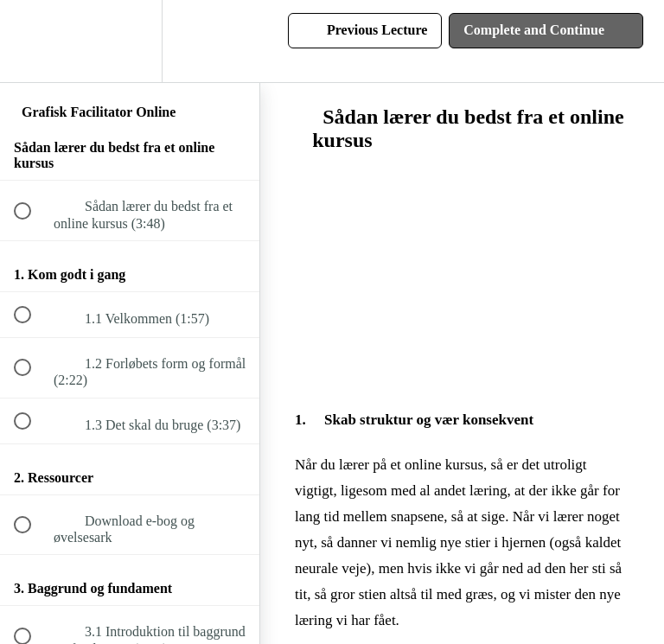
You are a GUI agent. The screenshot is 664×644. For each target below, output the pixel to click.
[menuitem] (130, 41)
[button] (32, 41)
